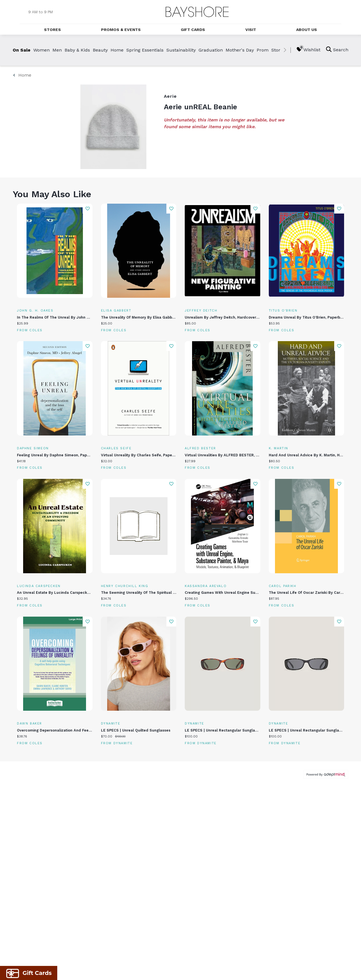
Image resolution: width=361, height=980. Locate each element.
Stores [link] (278, 50)
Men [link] (57, 50)
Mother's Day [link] (240, 50)
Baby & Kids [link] (77, 50)
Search (337, 49)
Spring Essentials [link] (145, 50)
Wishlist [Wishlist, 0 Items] (308, 49)
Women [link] (41, 50)
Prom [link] (263, 50)
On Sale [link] (22, 50)
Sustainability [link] (181, 50)
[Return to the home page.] (197, 12)
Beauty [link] (100, 50)
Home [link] (117, 50)
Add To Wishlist (88, 209)
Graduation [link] (211, 50)
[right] (285, 50)
